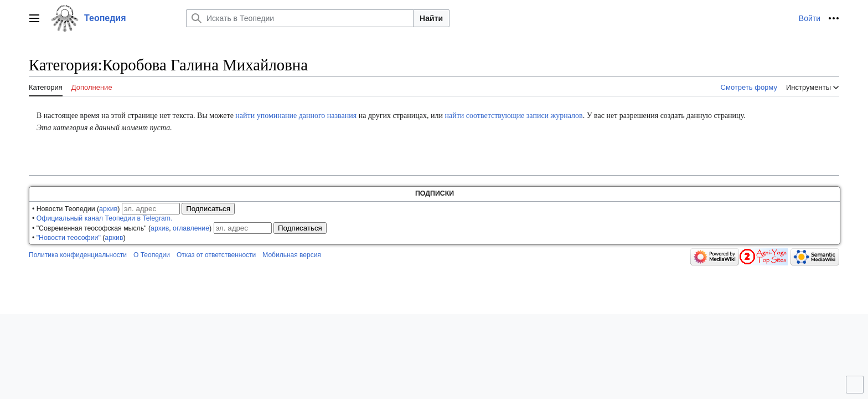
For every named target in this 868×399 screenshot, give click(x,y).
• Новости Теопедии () (76, 209)
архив (108, 209)
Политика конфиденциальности (78, 255)
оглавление (191, 228)
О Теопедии (152, 255)
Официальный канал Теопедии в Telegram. (105, 218)
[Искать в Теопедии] (300, 18)
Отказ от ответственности (216, 255)
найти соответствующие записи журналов (513, 116)
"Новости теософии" (69, 238)
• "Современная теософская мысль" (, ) (122, 228)
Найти (431, 18)
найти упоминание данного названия (296, 116)
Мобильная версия (292, 255)
